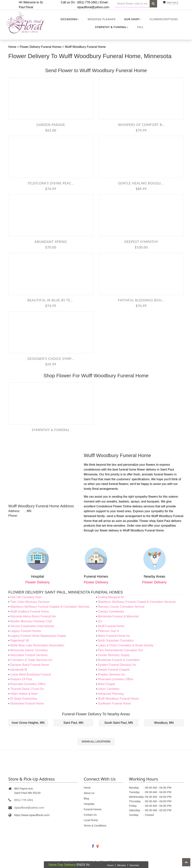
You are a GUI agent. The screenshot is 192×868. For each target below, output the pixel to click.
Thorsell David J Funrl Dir (27, 689)
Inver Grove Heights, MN (28, 723)
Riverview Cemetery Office (116, 679)
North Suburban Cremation (116, 640)
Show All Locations (96, 741)
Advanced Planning (111, 694)
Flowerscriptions (164, 19)
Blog (86, 798)
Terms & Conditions (95, 826)
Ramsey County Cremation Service (121, 607)
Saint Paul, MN (73, 723)
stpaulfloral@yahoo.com (93, 7)
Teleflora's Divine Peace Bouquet (51, 183)
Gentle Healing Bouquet (141, 183)
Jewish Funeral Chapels (114, 670)
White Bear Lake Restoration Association (37, 645)
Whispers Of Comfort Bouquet (141, 125)
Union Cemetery (109, 689)
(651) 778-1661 (24, 800)
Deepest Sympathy (141, 242)
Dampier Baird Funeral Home (30, 665)
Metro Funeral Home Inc (114, 636)
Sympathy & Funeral (51, 430)
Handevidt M (19, 670)
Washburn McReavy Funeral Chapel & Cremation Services (137, 602)
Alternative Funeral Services (29, 655)
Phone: (13, 516)
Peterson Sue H (109, 631)
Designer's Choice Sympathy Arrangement (51, 359)
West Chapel (106, 684)
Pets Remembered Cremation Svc (121, 650)
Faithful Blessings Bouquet (141, 300)
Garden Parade (51, 125)
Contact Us (90, 815)
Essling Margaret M (111, 597)
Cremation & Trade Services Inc (31, 660)
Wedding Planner (102, 19)
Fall (140, 27)
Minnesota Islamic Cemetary (29, 650)
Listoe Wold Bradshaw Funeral (31, 674)
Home (13, 47)
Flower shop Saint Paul (155, 521)
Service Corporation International (32, 626)
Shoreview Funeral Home (27, 703)
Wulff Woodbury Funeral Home (85, 47)
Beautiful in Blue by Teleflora (51, 300)
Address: (14, 511)
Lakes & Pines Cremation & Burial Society (126, 645)
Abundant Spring (51, 242)
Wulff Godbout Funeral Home (30, 612)
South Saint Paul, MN (119, 723)
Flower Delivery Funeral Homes (41, 47)
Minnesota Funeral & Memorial (118, 616)
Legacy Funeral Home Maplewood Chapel (38, 636)
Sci (100, 621)
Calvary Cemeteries (111, 612)
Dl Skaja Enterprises (24, 699)
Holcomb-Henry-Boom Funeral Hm (33, 616)
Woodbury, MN (164, 723)
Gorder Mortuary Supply (114, 655)
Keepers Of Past (21, 679)
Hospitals (89, 804)
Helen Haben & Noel (24, 694)
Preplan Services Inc (112, 674)
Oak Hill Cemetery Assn (26, 597)
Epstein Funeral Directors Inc (117, 665)
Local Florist (91, 820)
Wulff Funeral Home (111, 626)
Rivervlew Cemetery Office (28, 684)
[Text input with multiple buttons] (132, 4)
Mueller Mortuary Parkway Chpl (31, 621)
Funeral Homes (93, 809)
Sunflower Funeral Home (114, 703)
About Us (89, 793)
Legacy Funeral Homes (26, 631)
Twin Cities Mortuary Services (30, 602)
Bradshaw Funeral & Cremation (119, 660)
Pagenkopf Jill (20, 640)
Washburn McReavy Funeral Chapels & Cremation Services (50, 607)
